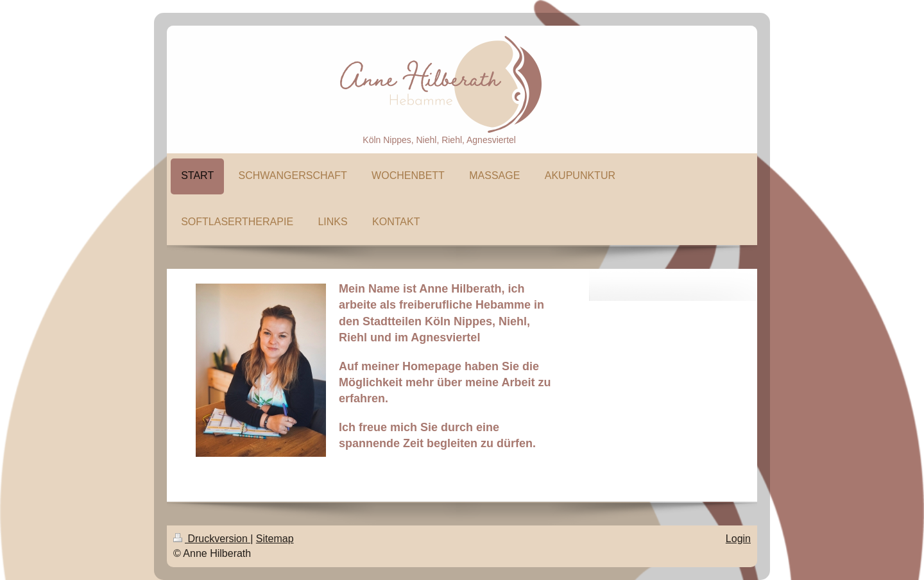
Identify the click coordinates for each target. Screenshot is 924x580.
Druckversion (212, 539)
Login (738, 539)
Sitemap (275, 539)
